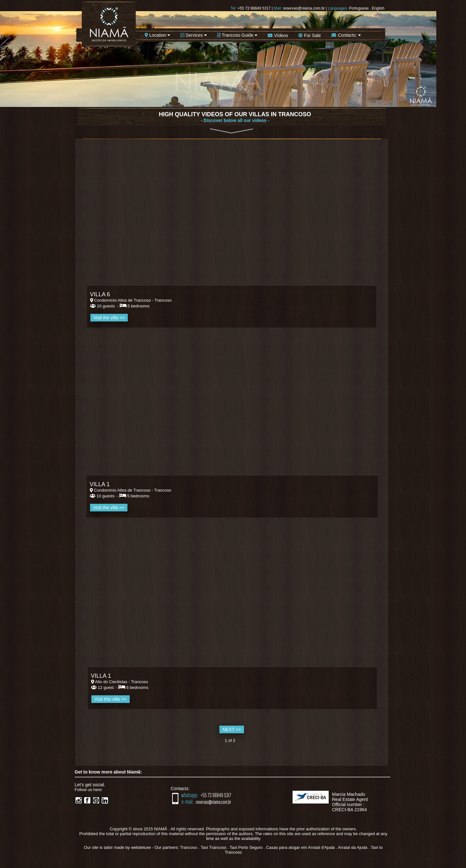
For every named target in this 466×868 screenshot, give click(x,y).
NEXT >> (232, 729)
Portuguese (359, 8)
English (378, 8)
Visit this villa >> (111, 699)
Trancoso (189, 847)
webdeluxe (141, 847)
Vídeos (278, 35)
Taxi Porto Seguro (246, 847)
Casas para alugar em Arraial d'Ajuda (300, 847)
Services (194, 35)
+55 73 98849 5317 (254, 8)
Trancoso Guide (237, 35)
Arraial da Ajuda (353, 847)
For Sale (310, 35)
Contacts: (346, 35)
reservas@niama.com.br (304, 8)
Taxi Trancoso (213, 847)
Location (158, 35)
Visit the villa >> (109, 508)
